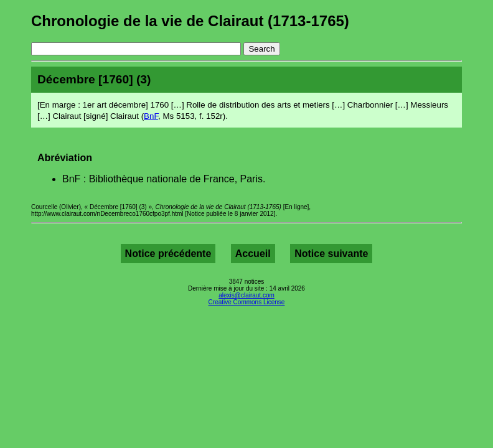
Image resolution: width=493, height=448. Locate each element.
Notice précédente (168, 254)
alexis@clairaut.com (247, 295)
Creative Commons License (247, 302)
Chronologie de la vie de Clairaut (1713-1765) (190, 21)
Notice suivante (331, 254)
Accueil (253, 254)
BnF (151, 116)
